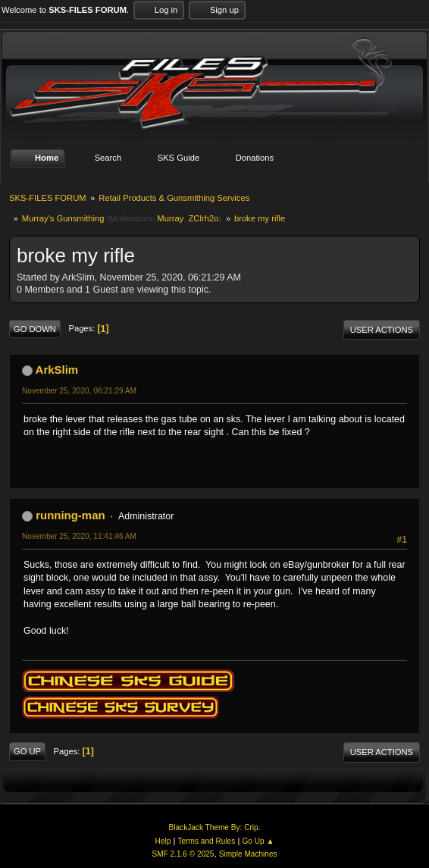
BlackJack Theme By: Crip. (215, 827)
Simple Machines (248, 854)
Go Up (27, 751)
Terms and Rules (207, 841)
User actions (382, 330)
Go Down (35, 329)
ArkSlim (57, 370)
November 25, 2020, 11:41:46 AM (79, 536)
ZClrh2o (204, 218)
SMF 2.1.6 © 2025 (183, 854)
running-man (70, 515)
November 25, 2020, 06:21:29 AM (79, 391)
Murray (170, 218)
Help (163, 841)
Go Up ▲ (258, 841)
